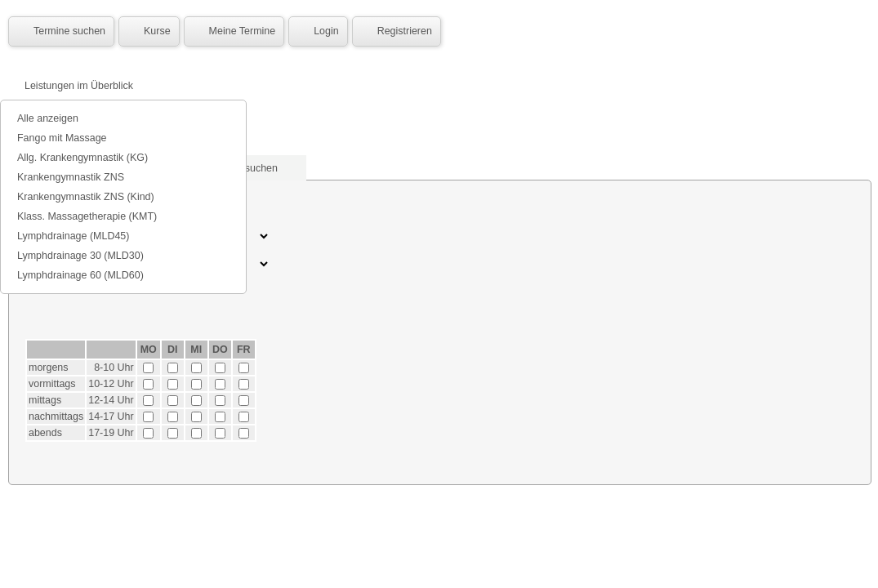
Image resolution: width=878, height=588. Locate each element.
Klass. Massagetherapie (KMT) (87, 216)
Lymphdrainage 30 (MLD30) (80, 256)
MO (149, 350)
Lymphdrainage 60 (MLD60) (80, 275)
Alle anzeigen (48, 118)
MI (196, 350)
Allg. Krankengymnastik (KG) (82, 158)
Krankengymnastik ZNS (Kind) (86, 197)
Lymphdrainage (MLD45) (73, 236)
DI (172, 350)
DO (220, 350)
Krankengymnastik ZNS (71, 177)
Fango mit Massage (62, 138)
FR (244, 350)
